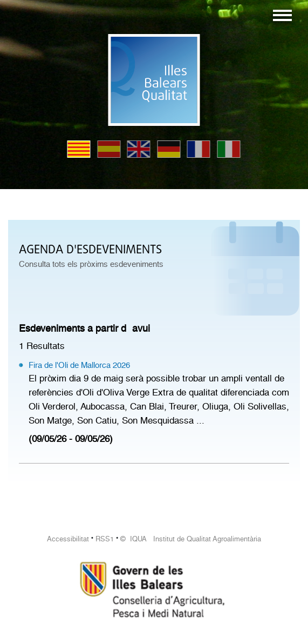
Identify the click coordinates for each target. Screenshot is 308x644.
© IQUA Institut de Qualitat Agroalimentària (191, 539)
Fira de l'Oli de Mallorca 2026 (79, 365)
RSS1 (105, 539)
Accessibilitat (68, 539)
